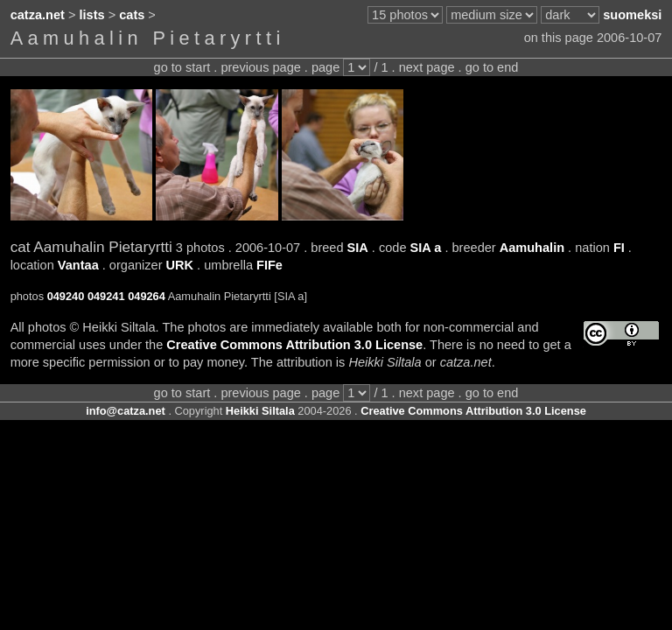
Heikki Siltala (260, 411)
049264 (147, 296)
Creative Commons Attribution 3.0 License (294, 345)
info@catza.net (126, 411)
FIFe (269, 265)
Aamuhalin (532, 248)
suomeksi (632, 15)
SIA (358, 248)
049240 (66, 296)
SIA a (426, 248)
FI (619, 248)
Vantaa (78, 265)
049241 (106, 296)
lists (92, 15)
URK (180, 265)
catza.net (38, 15)
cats (132, 15)
